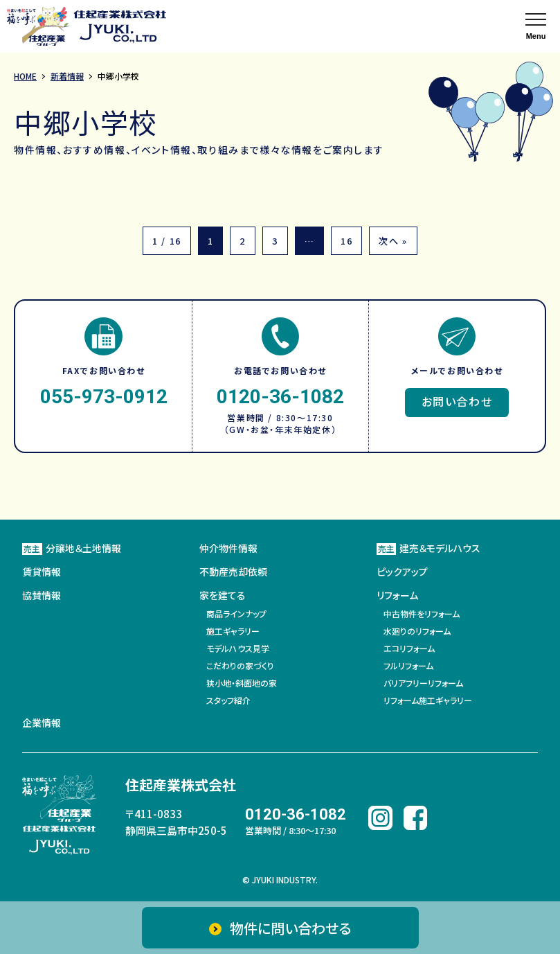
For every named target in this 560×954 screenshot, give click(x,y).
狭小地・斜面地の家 (242, 683)
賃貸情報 (42, 572)
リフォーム (397, 595)
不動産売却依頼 (233, 572)
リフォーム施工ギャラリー (428, 700)
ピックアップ (402, 572)
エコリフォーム (409, 648)
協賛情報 (42, 595)
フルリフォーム (408, 665)
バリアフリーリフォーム (423, 683)
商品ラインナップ (236, 613)
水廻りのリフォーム (417, 631)
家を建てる (223, 595)
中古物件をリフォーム (422, 613)
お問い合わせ (457, 401)
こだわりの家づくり (240, 665)
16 (346, 241)
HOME (25, 76)
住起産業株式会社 (181, 785)
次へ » (393, 241)
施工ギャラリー (233, 631)
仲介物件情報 (228, 548)
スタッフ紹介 (228, 700)
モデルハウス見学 (238, 648)
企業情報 (42, 723)
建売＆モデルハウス (429, 548)
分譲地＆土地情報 (72, 548)
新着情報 (67, 76)
